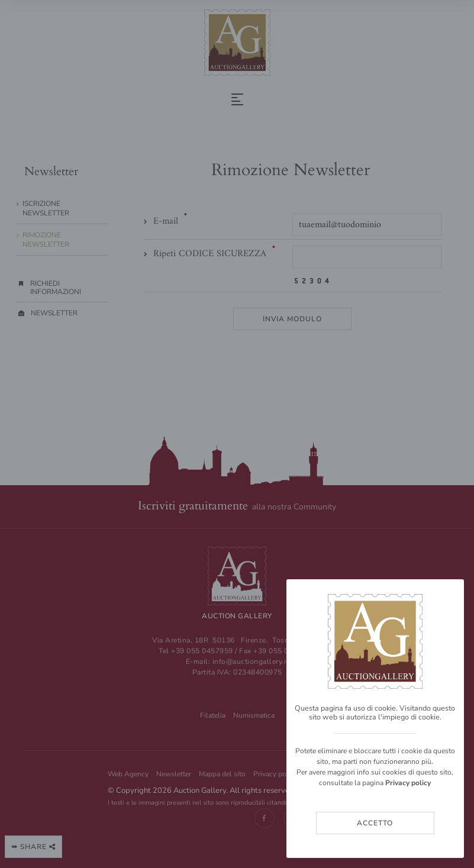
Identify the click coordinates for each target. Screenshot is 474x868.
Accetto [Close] (375, 823)
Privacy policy (408, 783)
